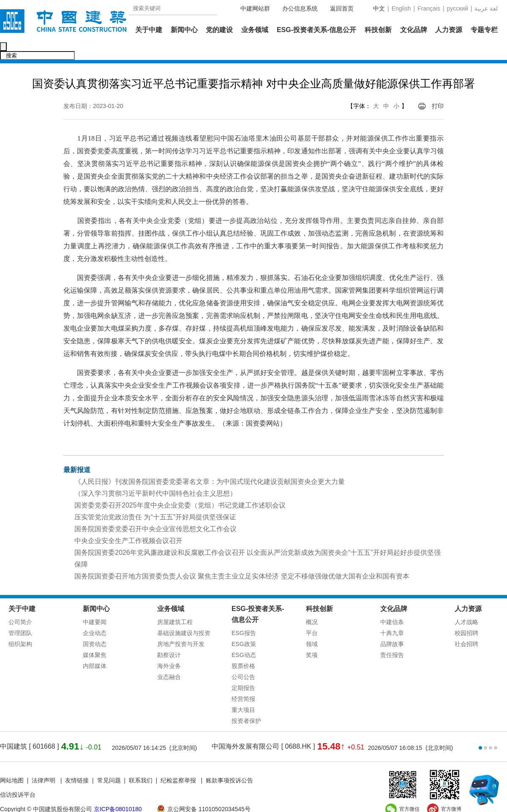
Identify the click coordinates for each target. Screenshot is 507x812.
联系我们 (141, 763)
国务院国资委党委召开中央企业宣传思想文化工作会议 (155, 511)
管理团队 (20, 615)
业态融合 (169, 659)
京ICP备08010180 (118, 791)
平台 (312, 615)
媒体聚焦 (95, 637)
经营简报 (243, 681)
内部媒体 (95, 648)
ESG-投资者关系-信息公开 (316, 30)
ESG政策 (244, 626)
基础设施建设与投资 (184, 615)
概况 (312, 604)
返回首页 (342, 8)
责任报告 (392, 637)
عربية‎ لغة (486, 8)
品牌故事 (392, 626)
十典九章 (392, 615)
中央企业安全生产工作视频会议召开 (128, 523)
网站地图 (12, 763)
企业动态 (95, 615)
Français (429, 8)
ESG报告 (244, 615)
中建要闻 (95, 604)
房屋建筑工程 (175, 604)
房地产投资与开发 (181, 626)
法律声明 (44, 763)
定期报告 (243, 670)
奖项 (312, 637)
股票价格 (243, 648)
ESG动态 (244, 637)
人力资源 (449, 30)
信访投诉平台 (18, 777)
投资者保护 (246, 703)
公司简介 (20, 604)
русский (458, 8)
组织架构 (20, 626)
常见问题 (109, 763)
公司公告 (243, 659)
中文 (379, 8)
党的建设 (219, 30)
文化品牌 (414, 30)
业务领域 (255, 30)
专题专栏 (484, 30)
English (401, 8)
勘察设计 (169, 637)
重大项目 (243, 692)
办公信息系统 (300, 8)
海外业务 (169, 648)
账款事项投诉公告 (229, 763)
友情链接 (77, 763)
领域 (312, 626)
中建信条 (392, 604)
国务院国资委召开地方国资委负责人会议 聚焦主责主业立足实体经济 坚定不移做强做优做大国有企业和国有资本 (242, 558)
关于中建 (149, 30)
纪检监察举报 (178, 763)
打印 (438, 88)
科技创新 (378, 30)
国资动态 (95, 626)
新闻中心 (184, 30)
